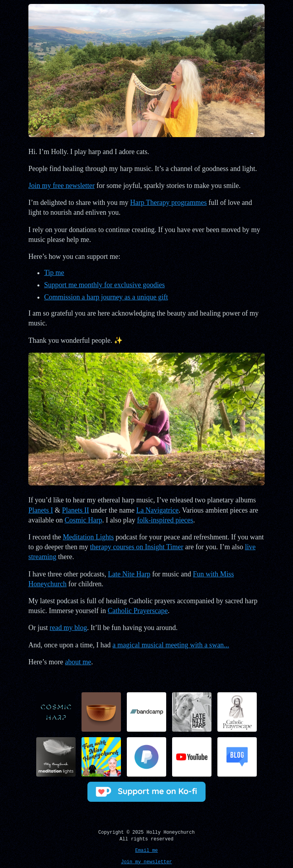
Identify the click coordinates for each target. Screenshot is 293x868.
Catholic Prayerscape (137, 611)
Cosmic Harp (83, 520)
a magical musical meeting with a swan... (171, 645)
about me (78, 662)
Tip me (54, 273)
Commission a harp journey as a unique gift (106, 297)
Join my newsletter (146, 861)
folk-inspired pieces (165, 520)
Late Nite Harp (129, 574)
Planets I (41, 510)
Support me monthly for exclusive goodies (104, 285)
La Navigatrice (157, 510)
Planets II (76, 510)
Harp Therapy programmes (168, 203)
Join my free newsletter (61, 186)
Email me (146, 849)
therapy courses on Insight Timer (136, 547)
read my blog (68, 628)
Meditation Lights (88, 537)
